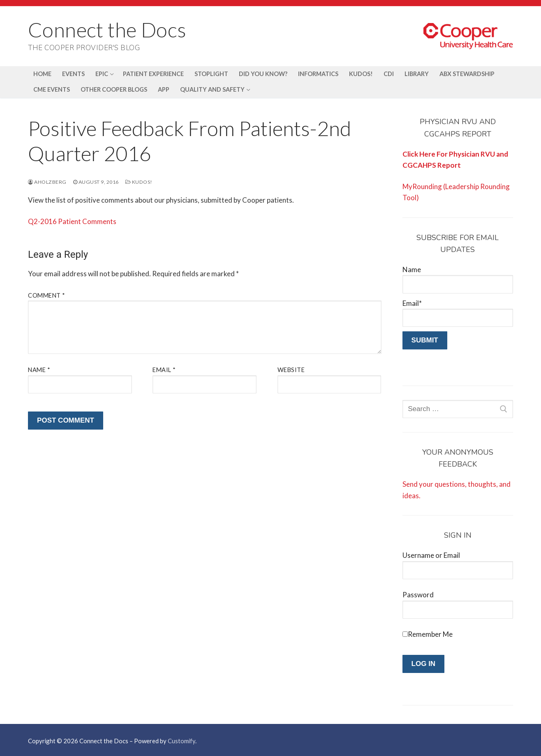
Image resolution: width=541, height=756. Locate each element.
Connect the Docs (107, 30)
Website (291, 370)
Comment (47, 295)
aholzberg (47, 182)
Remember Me (430, 634)
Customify (181, 741)
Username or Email (431, 555)
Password (418, 595)
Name (39, 370)
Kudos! (139, 182)
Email (164, 370)
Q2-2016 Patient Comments (72, 221)
